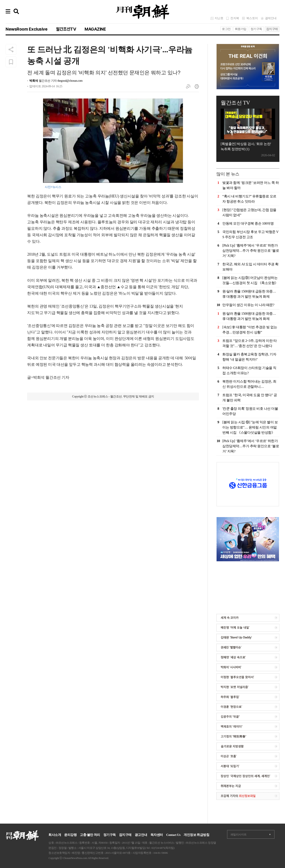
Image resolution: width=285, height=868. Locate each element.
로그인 (226, 29)
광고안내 (141, 835)
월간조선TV (66, 29)
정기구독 (256, 29)
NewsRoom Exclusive (26, 29)
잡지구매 (272, 29)
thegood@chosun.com (70, 81)
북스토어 (252, 18)
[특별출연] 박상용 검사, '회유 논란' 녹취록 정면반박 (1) (246, 146)
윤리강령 (70, 835)
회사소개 (55, 835)
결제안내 (271, 18)
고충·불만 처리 (90, 835)
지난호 (219, 18)
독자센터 (157, 835)
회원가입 (241, 29)
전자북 (235, 18)
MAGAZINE (95, 29)
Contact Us (173, 835)
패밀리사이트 (239, 834)
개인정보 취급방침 (196, 835)
